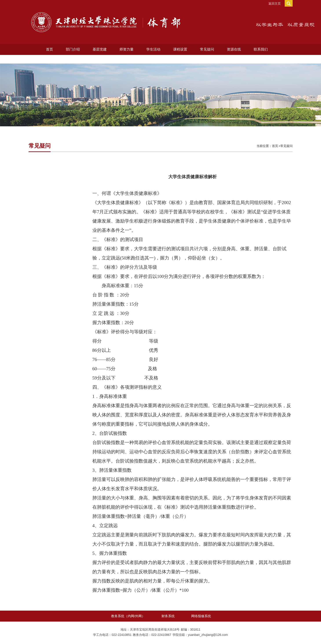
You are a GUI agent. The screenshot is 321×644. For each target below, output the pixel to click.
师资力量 (127, 49)
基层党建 (100, 49)
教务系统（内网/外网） (128, 616)
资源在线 (234, 49)
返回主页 (275, 4)
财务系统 (168, 616)
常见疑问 (207, 49)
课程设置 (180, 49)
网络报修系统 (201, 616)
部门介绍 (73, 49)
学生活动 (153, 49)
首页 (50, 49)
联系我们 (261, 49)
